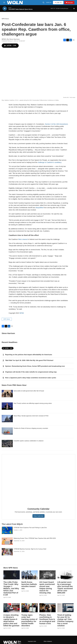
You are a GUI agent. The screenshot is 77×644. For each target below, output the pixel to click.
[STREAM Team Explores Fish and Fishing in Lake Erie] (7, 530)
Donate (70, 3)
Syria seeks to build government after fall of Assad (29, 391)
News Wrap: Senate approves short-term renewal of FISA (31, 416)
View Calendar (38, 516)
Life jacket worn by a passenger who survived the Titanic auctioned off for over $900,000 (65, 587)
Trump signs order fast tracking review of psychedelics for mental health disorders (29, 620)
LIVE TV (58, 3)
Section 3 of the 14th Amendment (56, 124)
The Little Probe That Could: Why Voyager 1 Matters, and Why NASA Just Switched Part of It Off (11, 588)
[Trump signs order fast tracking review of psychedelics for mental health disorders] (30, 608)
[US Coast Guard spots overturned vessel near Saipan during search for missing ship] (48, 575)
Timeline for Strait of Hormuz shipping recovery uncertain (31, 428)
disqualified (39, 208)
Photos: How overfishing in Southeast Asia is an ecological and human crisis (47, 619)
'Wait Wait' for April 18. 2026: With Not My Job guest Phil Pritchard (29, 360)
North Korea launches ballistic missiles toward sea (29, 585)
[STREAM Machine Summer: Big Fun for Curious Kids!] (7, 552)
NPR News (5, 19)
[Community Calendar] (38, 480)
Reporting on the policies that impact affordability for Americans (29, 355)
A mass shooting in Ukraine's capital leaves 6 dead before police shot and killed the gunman (11, 620)
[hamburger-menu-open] (4, 3)
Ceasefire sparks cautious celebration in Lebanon (29, 441)
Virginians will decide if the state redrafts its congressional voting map (31, 372)
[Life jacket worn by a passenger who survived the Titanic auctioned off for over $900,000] (65, 575)
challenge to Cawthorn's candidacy (50, 162)
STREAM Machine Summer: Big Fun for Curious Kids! (30, 549)
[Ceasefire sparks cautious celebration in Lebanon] (7, 444)
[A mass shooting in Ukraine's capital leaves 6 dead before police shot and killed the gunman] (12, 608)
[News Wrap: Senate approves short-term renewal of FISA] (7, 419)
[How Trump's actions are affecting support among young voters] (7, 406)
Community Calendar (39, 509)
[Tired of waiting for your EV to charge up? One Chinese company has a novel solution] (65, 608)
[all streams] (74, 8)
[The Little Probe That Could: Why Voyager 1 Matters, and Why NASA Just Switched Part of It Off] (12, 575)
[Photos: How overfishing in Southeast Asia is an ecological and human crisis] (48, 608)
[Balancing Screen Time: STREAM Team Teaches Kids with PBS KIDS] (7, 541)
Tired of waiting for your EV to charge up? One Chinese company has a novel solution (65, 620)
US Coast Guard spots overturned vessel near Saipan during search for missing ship (47, 587)
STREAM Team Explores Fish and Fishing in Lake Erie (30, 528)
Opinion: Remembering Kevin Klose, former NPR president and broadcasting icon (35, 366)
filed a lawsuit (23, 239)
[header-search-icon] (43, 3)
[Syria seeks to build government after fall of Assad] (7, 394)
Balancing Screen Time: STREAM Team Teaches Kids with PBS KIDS (35, 538)
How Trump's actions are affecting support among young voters (33, 403)
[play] (5, 9)
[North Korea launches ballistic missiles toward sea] (30, 575)
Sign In (49, 2)
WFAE (22, 313)
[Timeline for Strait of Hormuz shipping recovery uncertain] (7, 431)
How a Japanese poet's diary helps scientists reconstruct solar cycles (31, 378)
